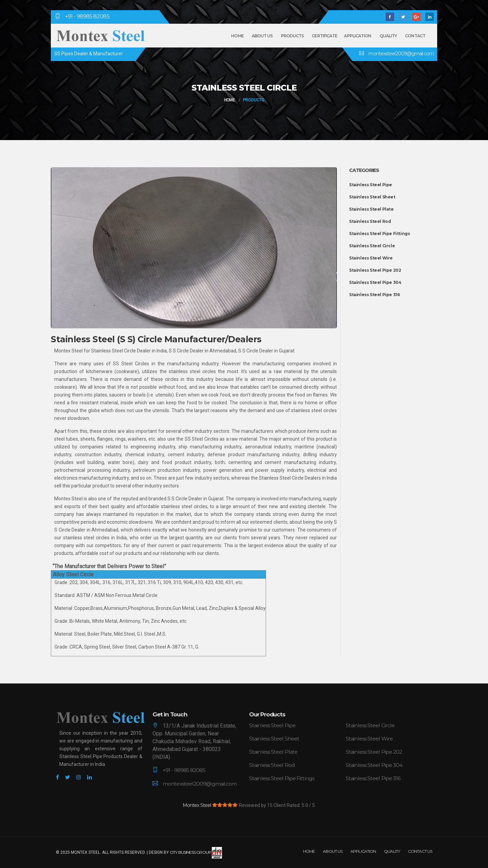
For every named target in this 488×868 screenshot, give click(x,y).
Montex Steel (197, 805)
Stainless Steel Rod (370, 221)
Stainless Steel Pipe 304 (375, 282)
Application (358, 36)
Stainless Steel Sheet (372, 197)
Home (237, 36)
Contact (415, 36)
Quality (388, 36)
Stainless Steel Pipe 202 (375, 270)
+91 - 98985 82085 (87, 16)
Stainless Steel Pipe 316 (374, 295)
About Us (262, 36)
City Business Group (196, 852)
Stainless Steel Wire (371, 258)
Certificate (324, 36)
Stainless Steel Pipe (371, 185)
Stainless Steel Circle (372, 246)
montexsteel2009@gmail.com (401, 54)
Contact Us (420, 851)
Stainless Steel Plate (371, 209)
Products (292, 36)
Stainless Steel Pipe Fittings (379, 234)
